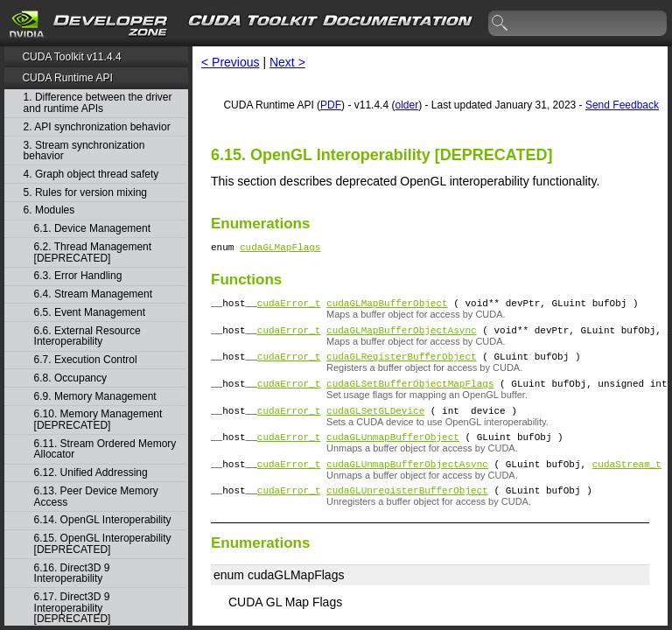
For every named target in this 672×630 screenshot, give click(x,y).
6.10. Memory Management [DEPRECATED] (98, 420)
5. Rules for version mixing (85, 193)
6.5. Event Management (90, 313)
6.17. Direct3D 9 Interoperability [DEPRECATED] (73, 608)
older (406, 105)
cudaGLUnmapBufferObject (393, 455)
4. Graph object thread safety (91, 175)
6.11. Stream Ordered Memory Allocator (105, 449)
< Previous (231, 62)
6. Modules (49, 210)
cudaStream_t (627, 484)
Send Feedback (622, 105)
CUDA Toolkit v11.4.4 (71, 57)
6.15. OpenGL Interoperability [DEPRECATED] (103, 544)
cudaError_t (289, 308)
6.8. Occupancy (70, 378)
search (500, 24)
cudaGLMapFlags (280, 249)
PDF (331, 105)
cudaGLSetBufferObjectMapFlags (410, 396)
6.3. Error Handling (78, 276)
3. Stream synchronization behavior (84, 151)
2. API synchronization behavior (97, 127)
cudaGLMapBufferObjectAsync (402, 337)
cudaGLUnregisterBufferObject (407, 513)
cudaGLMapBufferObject (387, 308)
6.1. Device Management (92, 229)
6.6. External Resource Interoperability (87, 336)
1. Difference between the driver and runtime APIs (98, 103)
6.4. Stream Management (93, 294)
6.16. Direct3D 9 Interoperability (72, 574)
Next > (287, 62)
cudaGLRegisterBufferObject (402, 366)
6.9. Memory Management (95, 397)
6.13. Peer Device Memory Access (96, 497)
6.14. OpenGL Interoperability (103, 520)
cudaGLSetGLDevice (375, 426)
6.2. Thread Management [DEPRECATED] (93, 252)
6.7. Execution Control (86, 360)
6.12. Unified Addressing (91, 473)
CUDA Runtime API (67, 78)
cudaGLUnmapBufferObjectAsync (407, 484)
